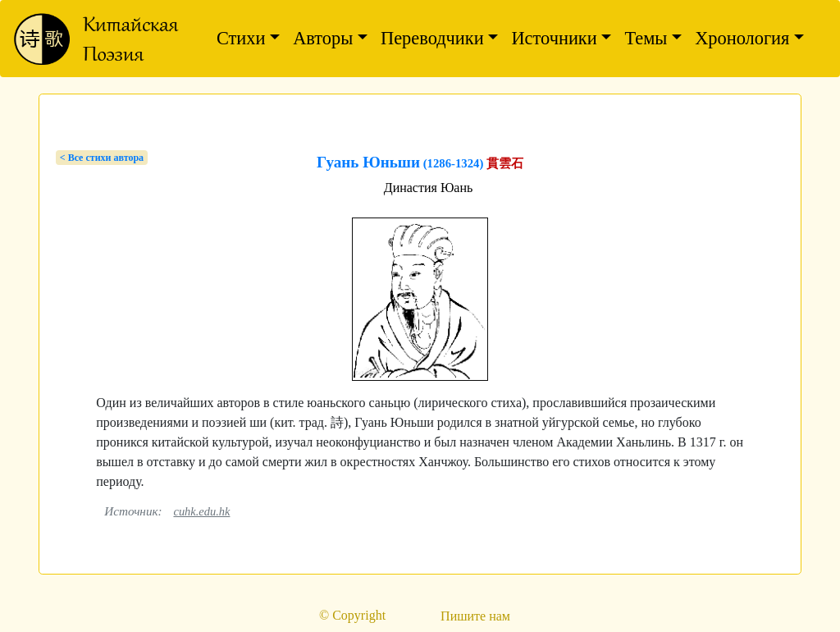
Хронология (742, 38)
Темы (646, 38)
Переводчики (432, 38)
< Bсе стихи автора (102, 158)
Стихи (241, 38)
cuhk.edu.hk (201, 511)
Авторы (323, 38)
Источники (554, 38)
